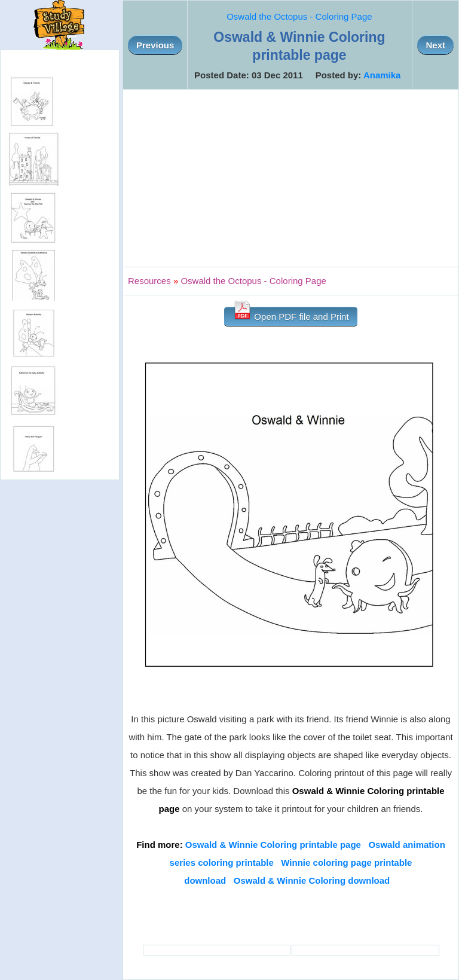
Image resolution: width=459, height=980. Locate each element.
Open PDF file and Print (291, 314)
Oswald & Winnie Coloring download (312, 880)
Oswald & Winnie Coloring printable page (273, 845)
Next (435, 45)
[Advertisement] (291, 178)
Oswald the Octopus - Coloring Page (299, 16)
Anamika (382, 75)
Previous (155, 45)
